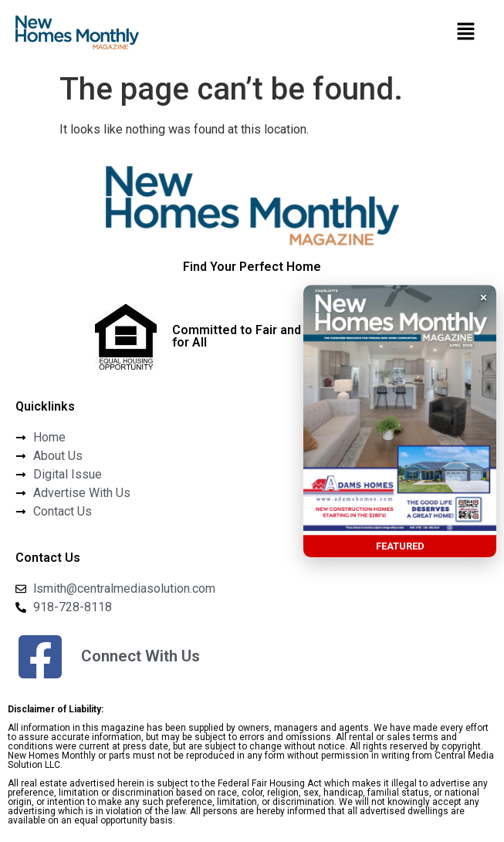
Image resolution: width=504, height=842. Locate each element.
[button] (465, 32)
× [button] (484, 297)
